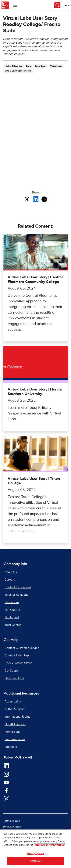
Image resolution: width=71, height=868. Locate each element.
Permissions (12, 732)
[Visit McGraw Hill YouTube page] (6, 782)
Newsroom (12, 602)
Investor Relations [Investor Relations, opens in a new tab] (16, 595)
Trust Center (13, 625)
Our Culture (12, 610)
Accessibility (13, 702)
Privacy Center (13, 827)
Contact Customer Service (22, 648)
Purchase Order (15, 739)
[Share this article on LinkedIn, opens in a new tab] (36, 199)
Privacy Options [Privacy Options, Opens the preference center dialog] (35, 854)
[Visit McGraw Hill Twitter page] (6, 799)
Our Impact (12, 617)
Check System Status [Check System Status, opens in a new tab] (18, 663)
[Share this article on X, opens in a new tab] (27, 199)
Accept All (35, 861)
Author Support (15, 709)
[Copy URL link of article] (44, 199)
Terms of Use (12, 821)
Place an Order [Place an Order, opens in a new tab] (14, 678)
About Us (11, 572)
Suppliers (11, 747)
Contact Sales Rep (17, 655)
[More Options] (67, 5)
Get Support (12, 671)
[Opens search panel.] (57, 5)
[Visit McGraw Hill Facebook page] (6, 790)
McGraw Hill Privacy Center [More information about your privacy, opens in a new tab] (50, 845)
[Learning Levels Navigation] (15, 5)
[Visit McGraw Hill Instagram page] (6, 774)
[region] (35, 849)
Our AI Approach (15, 724)
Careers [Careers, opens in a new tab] (10, 580)
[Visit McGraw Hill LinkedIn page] (6, 766)
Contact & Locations (18, 587)
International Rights (17, 717)
